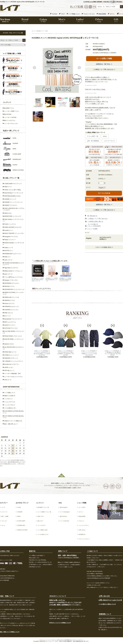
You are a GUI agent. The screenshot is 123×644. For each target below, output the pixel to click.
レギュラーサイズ (109, 141)
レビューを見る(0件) (94, 226)
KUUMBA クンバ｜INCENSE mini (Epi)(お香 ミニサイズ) (52, 280)
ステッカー (4, 521)
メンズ (3, 507)
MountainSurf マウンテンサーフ (13, 319)
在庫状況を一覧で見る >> (104, 64)
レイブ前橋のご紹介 (43, 530)
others (105, 136)
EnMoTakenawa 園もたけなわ (12, 196)
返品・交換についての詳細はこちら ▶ (10, 632)
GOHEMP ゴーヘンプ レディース (13, 202)
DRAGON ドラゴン (9, 286)
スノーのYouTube (65, 521)
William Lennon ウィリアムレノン (13, 271)
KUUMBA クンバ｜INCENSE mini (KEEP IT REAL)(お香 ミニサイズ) (38, 280)
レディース (4, 512)
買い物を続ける (92, 216)
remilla (19, 507)
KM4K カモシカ (8, 313)
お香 (47, 31)
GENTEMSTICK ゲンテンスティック (14, 289)
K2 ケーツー (7, 316)
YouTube (55, 14)
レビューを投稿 (92, 229)
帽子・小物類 (5, 516)
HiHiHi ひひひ (8, 213)
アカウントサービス (89, 14)
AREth (19, 516)
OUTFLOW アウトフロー (11, 328)
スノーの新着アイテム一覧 (44, 512)
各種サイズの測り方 (10, 396)
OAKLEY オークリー (10, 325)
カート (121, 14)
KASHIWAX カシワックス (11, 310)
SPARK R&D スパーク (10, 352)
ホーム (33, 31)
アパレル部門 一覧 (93, 136)
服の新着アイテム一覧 (43, 507)
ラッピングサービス (10, 402)
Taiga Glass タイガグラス (11, 268)
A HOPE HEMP (21, 521)
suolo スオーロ (8, 260)
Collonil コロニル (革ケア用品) (12, 190)
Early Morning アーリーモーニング (14, 193)
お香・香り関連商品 (93, 141)
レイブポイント (8, 399)
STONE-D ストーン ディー (11, 355)
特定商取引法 (82, 534)
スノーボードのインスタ (11, 124)
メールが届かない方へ (10, 408)
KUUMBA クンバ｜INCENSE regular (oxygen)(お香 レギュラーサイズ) (65, 280)
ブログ (63, 14)
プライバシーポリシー (84, 539)
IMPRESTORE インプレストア (13, 216)
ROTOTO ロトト (9, 251)
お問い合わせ (82, 530)
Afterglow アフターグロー (11, 280)
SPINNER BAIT (21, 525)
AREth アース (8, 187)
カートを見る (82, 507)
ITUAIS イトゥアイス (10, 224)
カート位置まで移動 (104, 59)
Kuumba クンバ (40, 31)
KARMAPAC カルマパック (11, 307)
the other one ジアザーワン (12, 364)
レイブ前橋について (74, 14)
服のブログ (40, 521)
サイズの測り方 (93, 224)
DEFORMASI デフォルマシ (12, 283)
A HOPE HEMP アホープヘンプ (13, 184)
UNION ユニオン (9, 367)
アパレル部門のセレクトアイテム (13, 277)
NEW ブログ (41, 516)
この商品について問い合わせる (97, 219)
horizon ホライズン (9, 303)
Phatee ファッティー (10, 240)
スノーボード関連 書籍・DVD (12, 374)
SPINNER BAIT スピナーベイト (13, 254)
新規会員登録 (102, 14)
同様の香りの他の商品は (95, 89)
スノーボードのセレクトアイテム (13, 377)
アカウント (81, 521)
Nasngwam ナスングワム (11, 237)
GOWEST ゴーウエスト (11, 205)
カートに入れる (104, 193)
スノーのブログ (41, 525)
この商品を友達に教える (95, 222)
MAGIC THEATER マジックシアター (14, 233)
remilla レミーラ (9, 248)
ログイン (112, 14)
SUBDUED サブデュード (11, 358)
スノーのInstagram (65, 512)
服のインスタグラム (10, 120)
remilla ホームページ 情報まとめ (13, 421)
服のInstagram (64, 507)
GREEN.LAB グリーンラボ (11, 297)
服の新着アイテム (9, 108)
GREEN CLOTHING (22, 530)
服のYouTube (8, 114)
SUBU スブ (7, 257)
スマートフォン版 (18, 33)
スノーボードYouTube (10, 117)
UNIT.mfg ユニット (9, 370)
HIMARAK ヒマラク (10, 300)
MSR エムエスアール (10, 322)
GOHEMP (20, 512)
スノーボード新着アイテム (11, 111)
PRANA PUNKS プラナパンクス (13, 336)
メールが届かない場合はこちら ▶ (107, 604)
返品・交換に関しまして (11, 424)
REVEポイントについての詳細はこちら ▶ (60, 623)
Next (79, 68)
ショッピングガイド (10, 405)
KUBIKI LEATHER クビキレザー (13, 227)
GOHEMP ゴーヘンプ (10, 199)
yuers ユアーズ (8, 274)
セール (3, 525)
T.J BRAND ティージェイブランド (14, 361)
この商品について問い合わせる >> (104, 69)
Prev (34, 68)
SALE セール (8, 380)
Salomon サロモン (9, 344)
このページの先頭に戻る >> (104, 247)
